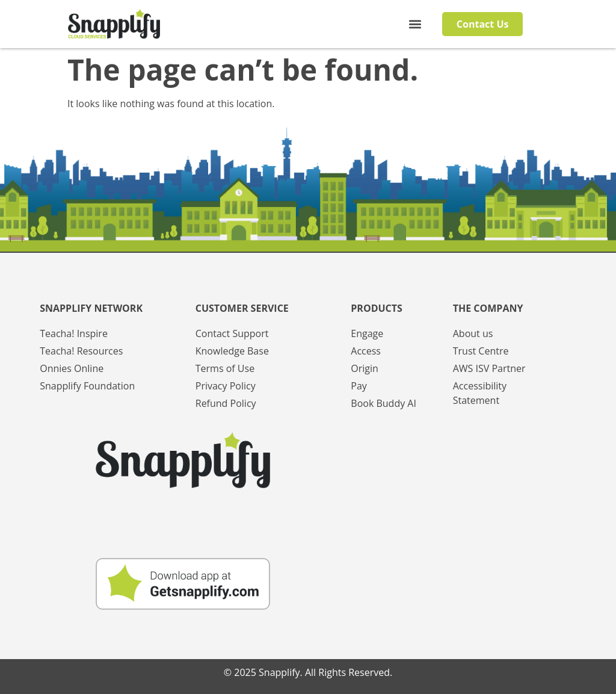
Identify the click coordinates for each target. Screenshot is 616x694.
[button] (415, 24)
